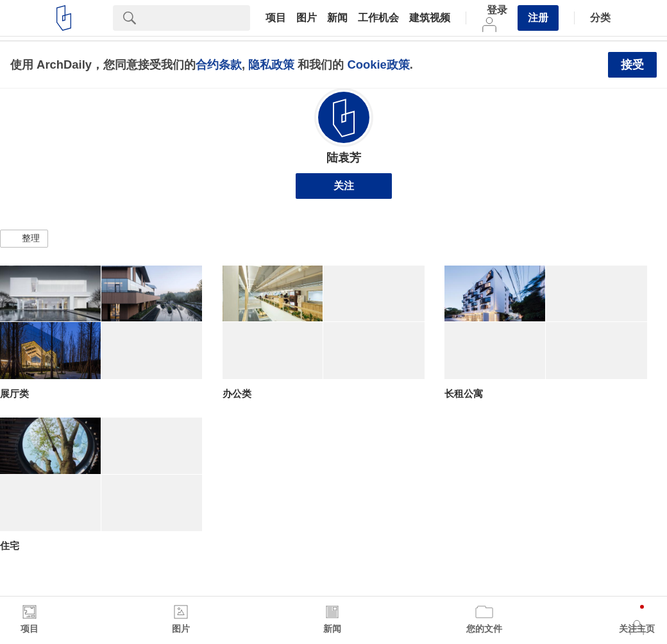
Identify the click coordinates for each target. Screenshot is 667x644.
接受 (632, 65)
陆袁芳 (344, 158)
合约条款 (219, 64)
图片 (307, 18)
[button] (24, 239)
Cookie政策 (378, 64)
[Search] (198, 18)
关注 (344, 186)
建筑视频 (430, 18)
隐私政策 (271, 64)
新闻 (337, 18)
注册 (538, 18)
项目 (276, 18)
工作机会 (378, 18)
